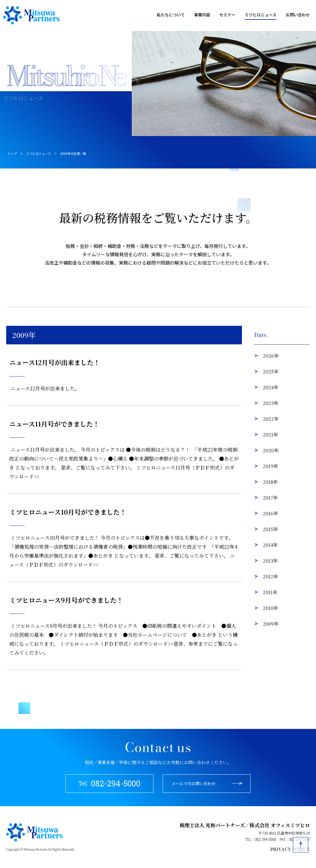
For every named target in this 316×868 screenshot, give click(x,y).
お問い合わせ (298, 15)
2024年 (271, 387)
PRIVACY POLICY (290, 849)
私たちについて (171, 15)
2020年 (271, 450)
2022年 (271, 419)
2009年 (271, 624)
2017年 (270, 498)
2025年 (271, 371)
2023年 (271, 403)
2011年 (270, 592)
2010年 (270, 608)
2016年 (270, 513)
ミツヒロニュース (261, 15)
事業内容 (202, 15)
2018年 (270, 482)
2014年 (270, 545)
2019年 (270, 466)
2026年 (271, 356)
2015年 (270, 529)
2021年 (270, 434)
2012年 (270, 576)
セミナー (227, 15)
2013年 (270, 561)
